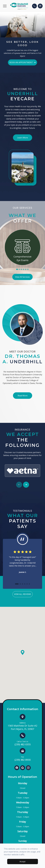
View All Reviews (23, 594)
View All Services (22, 277)
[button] (5, 6)
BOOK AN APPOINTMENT (22, 62)
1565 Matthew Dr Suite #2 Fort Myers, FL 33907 (23, 726)
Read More (23, 396)
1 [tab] (17, 269)
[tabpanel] (22, 247)
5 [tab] (26, 269)
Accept (22, 862)
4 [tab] (24, 269)
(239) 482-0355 (23, 743)
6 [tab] (28, 269)
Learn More (22, 138)
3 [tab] (21, 269)
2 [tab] (19, 269)
